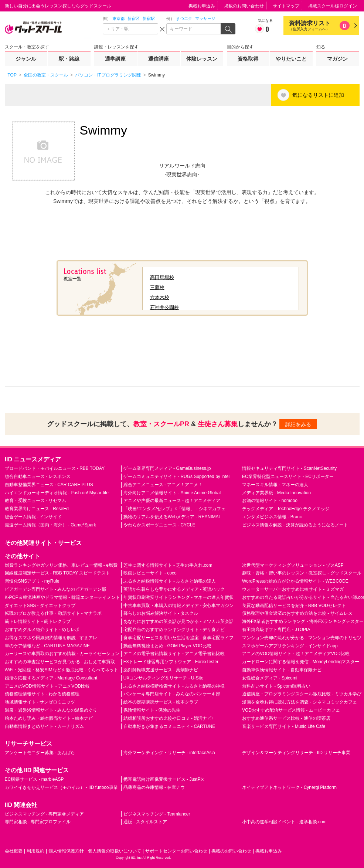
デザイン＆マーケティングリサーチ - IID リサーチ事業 (296, 753)
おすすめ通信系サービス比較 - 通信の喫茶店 (286, 718)
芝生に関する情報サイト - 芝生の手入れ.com (168, 565)
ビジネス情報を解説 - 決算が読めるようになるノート (295, 525)
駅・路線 (69, 59)
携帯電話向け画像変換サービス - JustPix (164, 779)
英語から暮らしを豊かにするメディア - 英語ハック (174, 589)
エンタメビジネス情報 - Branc (272, 517)
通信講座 (159, 59)
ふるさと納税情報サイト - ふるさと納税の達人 (170, 581)
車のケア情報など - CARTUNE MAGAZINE (47, 646)
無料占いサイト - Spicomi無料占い (276, 686)
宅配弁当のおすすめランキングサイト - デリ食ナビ (174, 630)
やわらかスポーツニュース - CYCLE (159, 525)
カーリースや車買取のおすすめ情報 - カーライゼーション (62, 654)
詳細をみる (298, 424)
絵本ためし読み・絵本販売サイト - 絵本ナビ (49, 718)
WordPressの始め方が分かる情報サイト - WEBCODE (295, 581)
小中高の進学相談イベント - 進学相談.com (284, 822)
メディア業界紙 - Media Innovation (276, 493)
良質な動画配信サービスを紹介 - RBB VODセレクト (294, 606)
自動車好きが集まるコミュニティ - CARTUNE (169, 726)
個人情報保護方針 (66, 851)
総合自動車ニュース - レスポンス (38, 477)
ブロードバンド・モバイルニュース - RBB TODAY (55, 468)
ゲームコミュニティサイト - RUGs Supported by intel (176, 477)
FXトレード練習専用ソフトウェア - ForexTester (171, 662)
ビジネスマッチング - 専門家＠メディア (45, 814)
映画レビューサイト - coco (150, 573)
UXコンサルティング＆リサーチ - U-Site (164, 678)
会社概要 (14, 851)
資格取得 (248, 59)
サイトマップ (286, 6)
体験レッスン (202, 59)
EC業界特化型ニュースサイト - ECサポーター (288, 477)
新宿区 (134, 18)
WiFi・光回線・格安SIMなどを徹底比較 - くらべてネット (62, 670)
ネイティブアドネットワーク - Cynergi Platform (289, 787)
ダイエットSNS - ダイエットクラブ (40, 606)
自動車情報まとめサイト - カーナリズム (45, 726)
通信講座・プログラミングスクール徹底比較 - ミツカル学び (302, 694)
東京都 (118, 18)
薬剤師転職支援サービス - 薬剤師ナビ (161, 670)
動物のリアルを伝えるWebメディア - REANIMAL (172, 517)
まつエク (184, 18)
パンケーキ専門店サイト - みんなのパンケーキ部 (172, 694)
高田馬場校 (162, 277)
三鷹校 (157, 287)
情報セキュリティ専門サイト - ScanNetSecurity (289, 468)
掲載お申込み (202, 6)
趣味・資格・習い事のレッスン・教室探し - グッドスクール (302, 573)
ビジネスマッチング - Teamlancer (157, 814)
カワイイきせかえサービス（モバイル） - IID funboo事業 (61, 787)
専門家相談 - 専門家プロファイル (38, 822)
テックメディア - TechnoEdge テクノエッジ (286, 509)
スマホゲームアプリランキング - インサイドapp (290, 646)
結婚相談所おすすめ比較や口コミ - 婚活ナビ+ (169, 718)
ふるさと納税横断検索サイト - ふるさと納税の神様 (174, 686)
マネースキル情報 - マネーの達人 (275, 485)
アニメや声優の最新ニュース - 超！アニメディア (172, 501)
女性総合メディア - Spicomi (270, 678)
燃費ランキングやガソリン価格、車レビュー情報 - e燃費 (61, 565)
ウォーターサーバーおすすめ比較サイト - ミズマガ (293, 589)
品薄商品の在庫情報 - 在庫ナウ (154, 787)
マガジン (337, 59)
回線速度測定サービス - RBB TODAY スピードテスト (58, 573)
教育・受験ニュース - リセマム (36, 501)
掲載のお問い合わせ (244, 6)
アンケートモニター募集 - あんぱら (40, 753)
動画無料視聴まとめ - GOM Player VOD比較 (167, 646)
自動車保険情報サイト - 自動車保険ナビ (282, 670)
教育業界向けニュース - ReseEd (37, 509)
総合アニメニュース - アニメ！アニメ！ (163, 485)
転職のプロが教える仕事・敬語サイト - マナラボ (53, 613)
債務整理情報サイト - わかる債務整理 (42, 694)
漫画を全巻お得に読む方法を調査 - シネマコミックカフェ (300, 702)
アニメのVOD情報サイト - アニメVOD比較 (47, 686)
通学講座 (115, 59)
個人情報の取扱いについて (115, 851)
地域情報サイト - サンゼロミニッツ (40, 702)
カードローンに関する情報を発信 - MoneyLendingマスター (301, 662)
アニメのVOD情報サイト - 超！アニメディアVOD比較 (296, 654)
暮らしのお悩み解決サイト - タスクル (161, 613)
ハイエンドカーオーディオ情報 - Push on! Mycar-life (57, 493)
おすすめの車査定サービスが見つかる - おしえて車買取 (60, 662)
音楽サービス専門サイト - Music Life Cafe (284, 726)
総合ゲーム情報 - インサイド (33, 517)
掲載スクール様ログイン (333, 6)
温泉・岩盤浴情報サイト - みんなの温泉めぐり (51, 710)
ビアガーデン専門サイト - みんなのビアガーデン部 (56, 589)
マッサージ (205, 18)
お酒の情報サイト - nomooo (270, 501)
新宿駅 (149, 18)
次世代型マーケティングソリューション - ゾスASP (293, 565)
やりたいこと (291, 59)
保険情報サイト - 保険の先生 (152, 710)
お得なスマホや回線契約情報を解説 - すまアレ (51, 638)
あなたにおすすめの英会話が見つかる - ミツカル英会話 (179, 621)
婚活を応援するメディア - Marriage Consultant (51, 678)
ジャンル (26, 59)
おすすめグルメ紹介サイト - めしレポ (42, 630)
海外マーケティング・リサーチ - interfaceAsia (169, 753)
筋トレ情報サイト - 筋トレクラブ (38, 621)
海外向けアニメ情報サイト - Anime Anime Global (172, 493)
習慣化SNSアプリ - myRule (32, 581)
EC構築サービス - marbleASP (34, 779)
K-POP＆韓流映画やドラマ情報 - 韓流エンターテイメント (62, 597)
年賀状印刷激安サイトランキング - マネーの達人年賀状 (179, 597)
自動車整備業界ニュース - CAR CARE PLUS (49, 485)
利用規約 (35, 851)
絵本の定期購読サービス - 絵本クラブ (161, 702)
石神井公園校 (164, 307)
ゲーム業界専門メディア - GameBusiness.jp (167, 468)
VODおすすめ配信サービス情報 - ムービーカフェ (291, 710)
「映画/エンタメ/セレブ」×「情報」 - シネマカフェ (174, 509)
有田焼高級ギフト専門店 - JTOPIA (276, 630)
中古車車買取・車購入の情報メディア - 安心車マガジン (179, 606)
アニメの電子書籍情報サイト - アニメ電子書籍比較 (174, 654)
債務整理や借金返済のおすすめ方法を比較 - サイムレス (297, 613)
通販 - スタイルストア (145, 822)
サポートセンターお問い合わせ (176, 851)
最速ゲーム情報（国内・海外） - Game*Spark (50, 525)
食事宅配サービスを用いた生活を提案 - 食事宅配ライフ (179, 638)
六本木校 (160, 297)
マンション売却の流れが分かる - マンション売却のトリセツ (302, 638)
